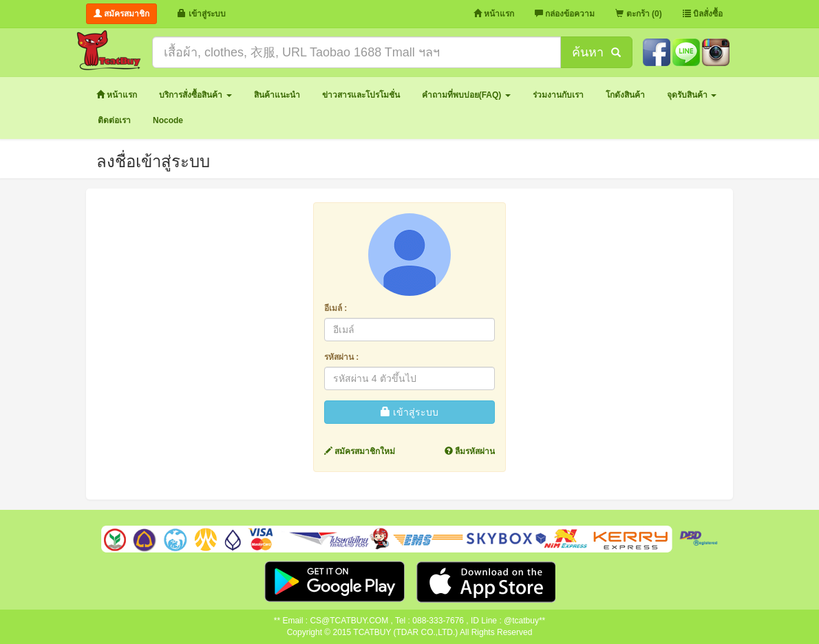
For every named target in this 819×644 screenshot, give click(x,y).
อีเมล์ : (336, 308)
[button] (195, 95)
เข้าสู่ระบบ (409, 412)
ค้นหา (596, 52)
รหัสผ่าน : (341, 357)
